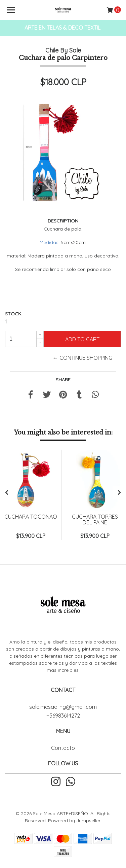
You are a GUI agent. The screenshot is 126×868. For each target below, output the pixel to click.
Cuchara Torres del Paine (95, 520)
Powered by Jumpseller (74, 821)
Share (63, 380)
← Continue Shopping (82, 358)
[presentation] (7, 492)
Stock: (14, 314)
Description (63, 221)
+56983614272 (63, 716)
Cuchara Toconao (31, 517)
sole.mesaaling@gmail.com (63, 707)
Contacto (63, 748)
